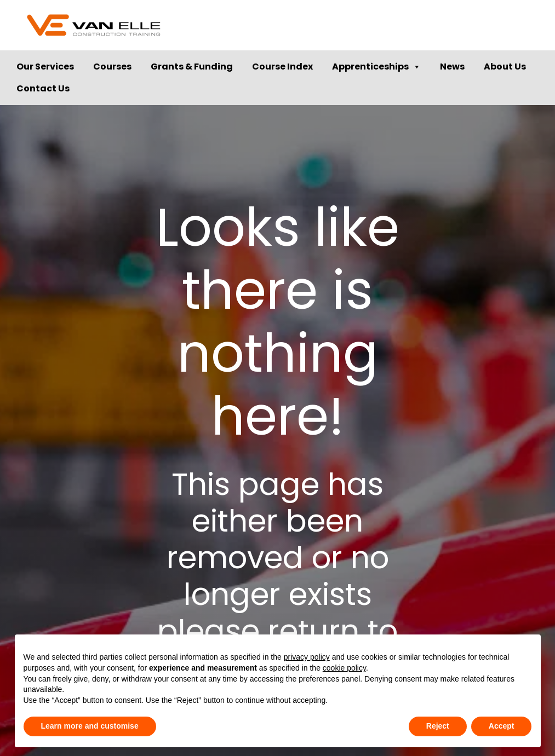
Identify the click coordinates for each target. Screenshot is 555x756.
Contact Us (43, 88)
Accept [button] (502, 726)
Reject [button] (438, 726)
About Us (505, 67)
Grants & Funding (192, 67)
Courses (112, 67)
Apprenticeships (376, 67)
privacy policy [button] (307, 657)
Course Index (282, 67)
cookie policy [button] (344, 668)
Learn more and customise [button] (90, 726)
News (452, 67)
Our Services (45, 67)
